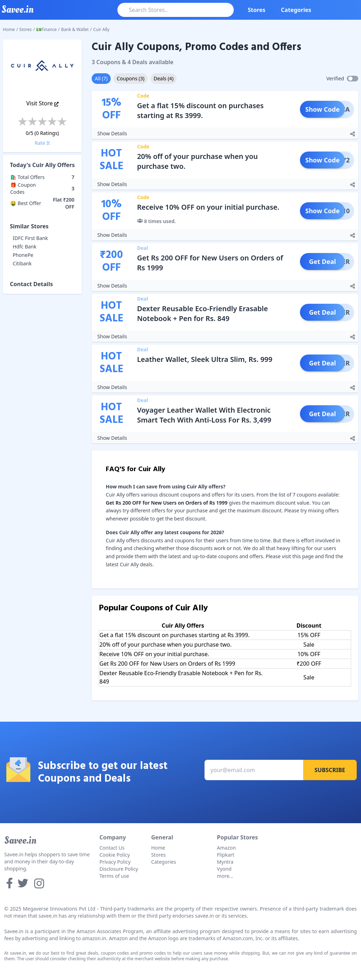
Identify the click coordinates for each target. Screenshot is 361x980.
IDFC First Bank (30, 238)
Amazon (226, 848)
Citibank (22, 263)
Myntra (225, 862)
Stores (257, 10)
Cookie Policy (115, 855)
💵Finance (47, 29)
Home (9, 29)
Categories (296, 10)
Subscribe (330, 770)
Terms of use (114, 876)
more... (225, 876)
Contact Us (112, 848)
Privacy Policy (115, 862)
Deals (164, 78)
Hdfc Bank (25, 246)
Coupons (130, 78)
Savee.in (20, 840)
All (101, 78)
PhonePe (23, 255)
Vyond (224, 869)
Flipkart (225, 855)
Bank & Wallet (75, 29)
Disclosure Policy (119, 869)
